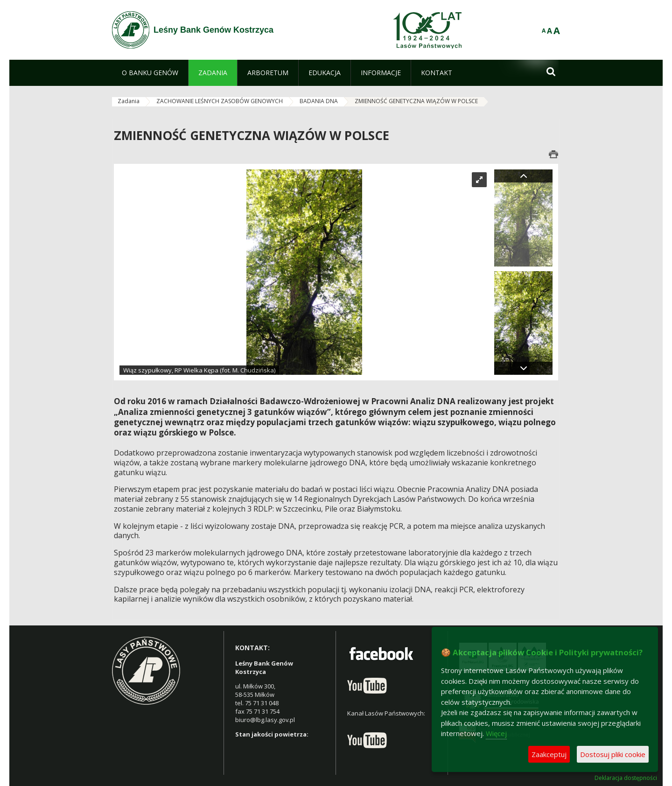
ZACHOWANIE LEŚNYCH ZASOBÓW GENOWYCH (220, 101)
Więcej (496, 733)
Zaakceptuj (549, 754)
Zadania (129, 101)
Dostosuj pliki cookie (613, 754)
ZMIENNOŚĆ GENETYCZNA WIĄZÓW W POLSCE (416, 101)
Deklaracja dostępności (626, 778)
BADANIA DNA (319, 101)
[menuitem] (150, 73)
